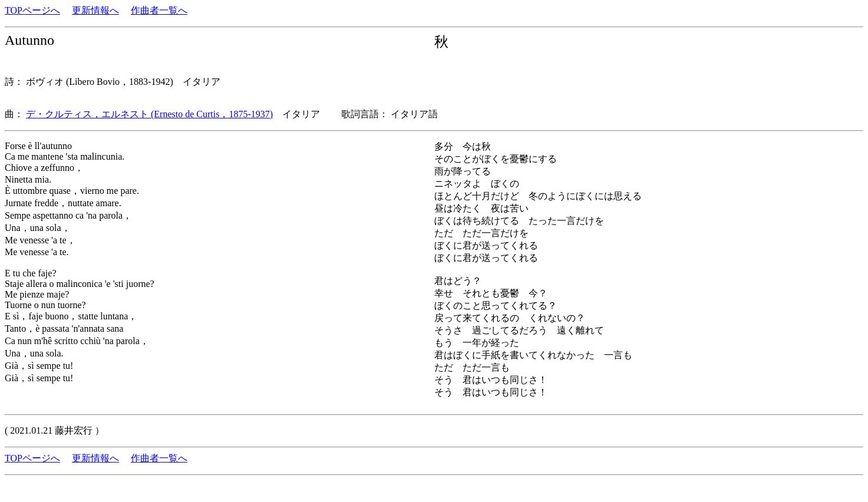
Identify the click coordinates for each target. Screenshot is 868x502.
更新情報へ (95, 10)
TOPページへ (32, 10)
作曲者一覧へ (159, 10)
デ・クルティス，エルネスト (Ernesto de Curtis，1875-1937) (149, 114)
